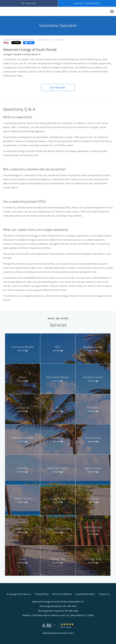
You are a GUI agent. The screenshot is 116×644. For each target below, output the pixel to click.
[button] (58, 87)
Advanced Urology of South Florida (18, 40)
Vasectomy (58, 40)
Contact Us (104, 594)
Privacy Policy (42, 594)
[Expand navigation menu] (112, 12)
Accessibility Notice (85, 594)
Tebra (71, 633)
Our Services (44, 40)
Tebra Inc (27, 594)
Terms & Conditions (62, 594)
